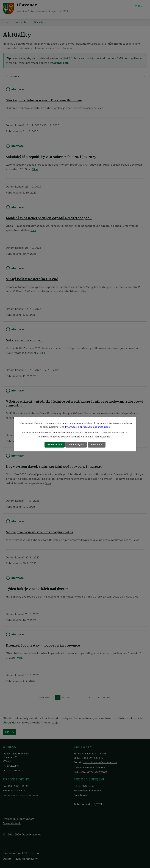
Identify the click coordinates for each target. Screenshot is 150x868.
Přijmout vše (54, 445)
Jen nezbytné (76, 445)
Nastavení (97, 445)
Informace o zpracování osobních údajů (88, 427)
